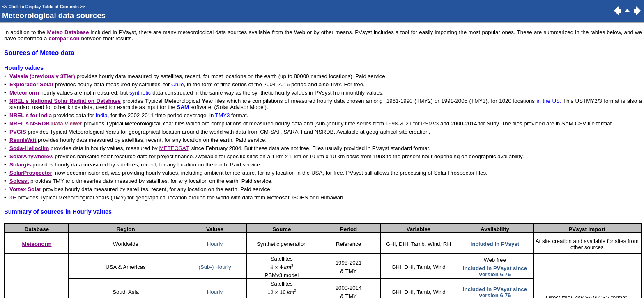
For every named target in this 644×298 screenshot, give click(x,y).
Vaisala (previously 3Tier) (42, 76)
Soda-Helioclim (29, 148)
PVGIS (18, 132)
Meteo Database (68, 32)
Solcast (19, 181)
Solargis (20, 165)
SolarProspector (31, 173)
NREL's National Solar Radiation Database (65, 101)
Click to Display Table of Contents (44, 7)
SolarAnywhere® (31, 156)
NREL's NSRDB (30, 124)
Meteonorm (24, 93)
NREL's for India (31, 115)
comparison (64, 38)
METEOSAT (174, 148)
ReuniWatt (23, 140)
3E (13, 198)
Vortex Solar (25, 189)
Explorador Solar (31, 84)
